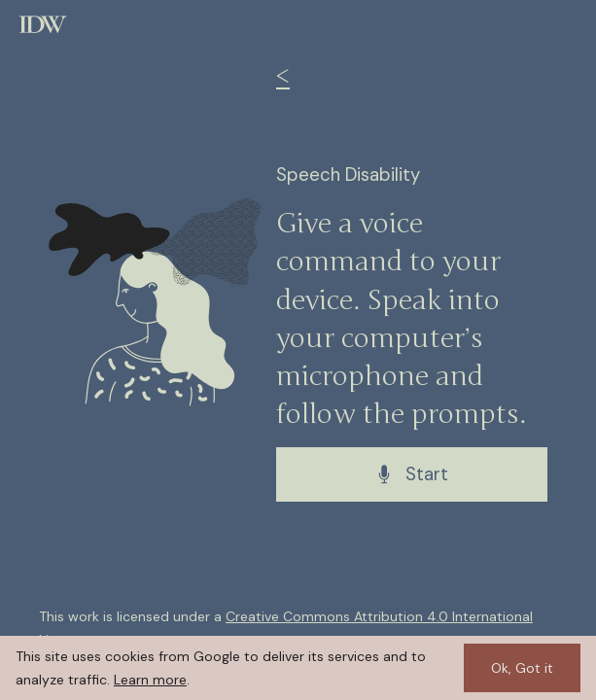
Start (412, 474)
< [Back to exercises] (283, 77)
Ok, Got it (522, 668)
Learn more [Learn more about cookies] (150, 680)
